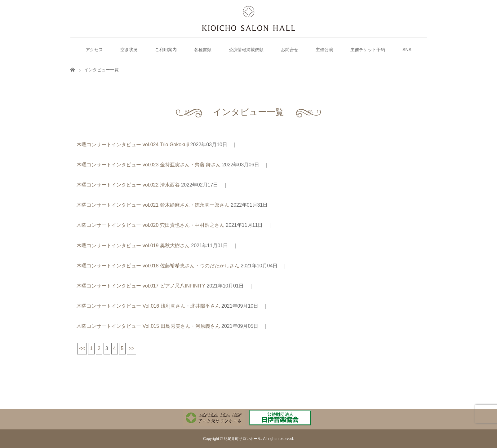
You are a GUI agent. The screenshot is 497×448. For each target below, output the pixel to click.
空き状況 (129, 50)
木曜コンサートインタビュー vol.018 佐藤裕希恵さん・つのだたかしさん (158, 266)
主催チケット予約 (368, 50)
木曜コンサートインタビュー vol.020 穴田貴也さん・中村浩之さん (150, 225)
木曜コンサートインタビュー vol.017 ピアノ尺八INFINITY (141, 286)
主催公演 (324, 50)
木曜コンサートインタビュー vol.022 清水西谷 (128, 185)
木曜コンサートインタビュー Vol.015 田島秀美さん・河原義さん (148, 326)
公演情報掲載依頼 (246, 50)
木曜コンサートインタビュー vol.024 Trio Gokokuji (133, 145)
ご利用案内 (166, 50)
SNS (407, 50)
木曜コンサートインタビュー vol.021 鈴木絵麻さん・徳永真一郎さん (153, 205)
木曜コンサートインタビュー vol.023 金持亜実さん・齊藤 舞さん (149, 165)
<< (82, 348)
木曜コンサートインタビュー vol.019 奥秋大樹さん (133, 246)
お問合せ (290, 50)
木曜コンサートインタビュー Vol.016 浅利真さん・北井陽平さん (148, 306)
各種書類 (203, 50)
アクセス (94, 50)
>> (132, 348)
